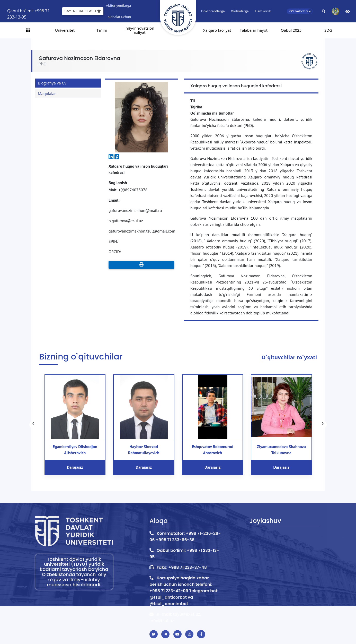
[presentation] (33, 425)
